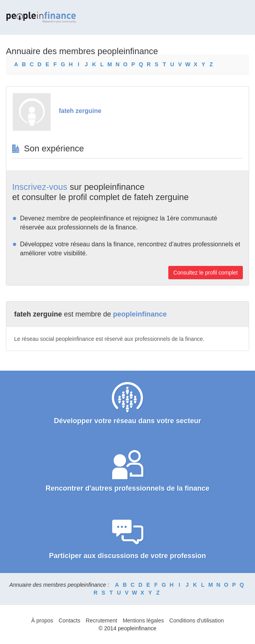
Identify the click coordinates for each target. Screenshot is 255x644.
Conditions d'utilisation (197, 620)
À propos (42, 620)
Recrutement (102, 620)
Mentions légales (143, 620)
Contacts (69, 620)
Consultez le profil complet (206, 273)
